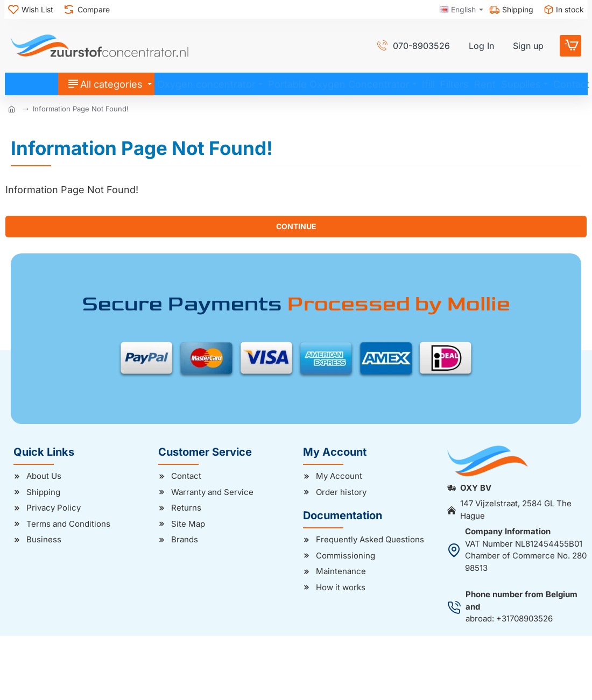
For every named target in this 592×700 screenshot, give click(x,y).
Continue (296, 226)
